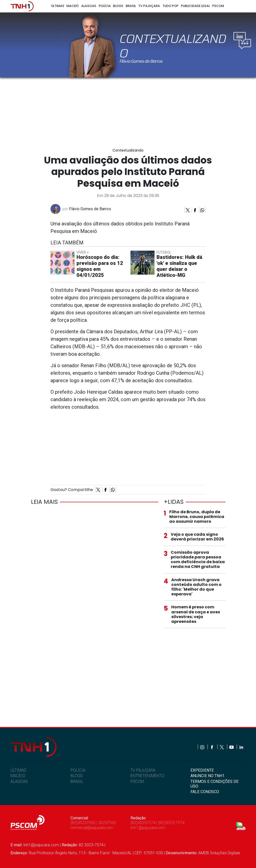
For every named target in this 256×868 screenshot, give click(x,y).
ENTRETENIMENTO (147, 776)
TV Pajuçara (149, 6)
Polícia (105, 6)
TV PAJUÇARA (143, 770)
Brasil (131, 6)
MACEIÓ (18, 776)
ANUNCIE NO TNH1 (207, 776)
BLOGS (76, 776)
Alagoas (89, 6)
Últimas (58, 6)
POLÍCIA (78, 770)
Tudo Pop (170, 6)
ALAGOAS (19, 781)
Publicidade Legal (195, 6)
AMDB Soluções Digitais (219, 853)
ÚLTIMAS (18, 770)
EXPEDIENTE (202, 770)
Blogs (118, 6)
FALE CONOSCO (205, 792)
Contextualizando (128, 150)
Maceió (73, 6)
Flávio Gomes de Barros (90, 209)
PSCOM (137, 781)
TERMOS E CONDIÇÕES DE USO (214, 784)
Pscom (218, 6)
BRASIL (77, 781)
